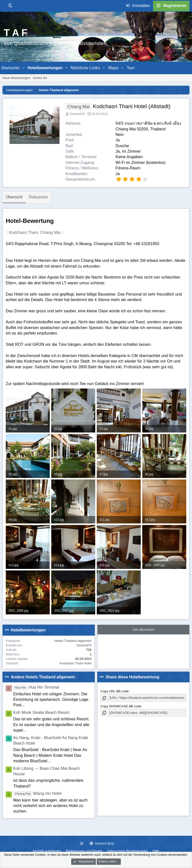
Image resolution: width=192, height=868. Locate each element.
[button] (24, 68)
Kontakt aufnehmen (47, 851)
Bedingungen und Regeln (84, 851)
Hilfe (156, 851)
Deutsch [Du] (102, 843)
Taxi (131, 68)
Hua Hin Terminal (36, 687)
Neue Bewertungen (16, 78)
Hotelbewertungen (45, 68)
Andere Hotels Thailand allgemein (43, 677)
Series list (40, 78)
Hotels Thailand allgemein (73, 641)
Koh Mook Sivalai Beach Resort (41, 712)
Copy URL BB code (114, 691)
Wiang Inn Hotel (37, 793)
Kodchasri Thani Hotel (75, 663)
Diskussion (38, 197)
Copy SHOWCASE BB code (121, 706)
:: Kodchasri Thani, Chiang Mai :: (35, 232)
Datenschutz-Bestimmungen (127, 851)
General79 (77, 114)
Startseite (10, 68)
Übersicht (14, 197)
